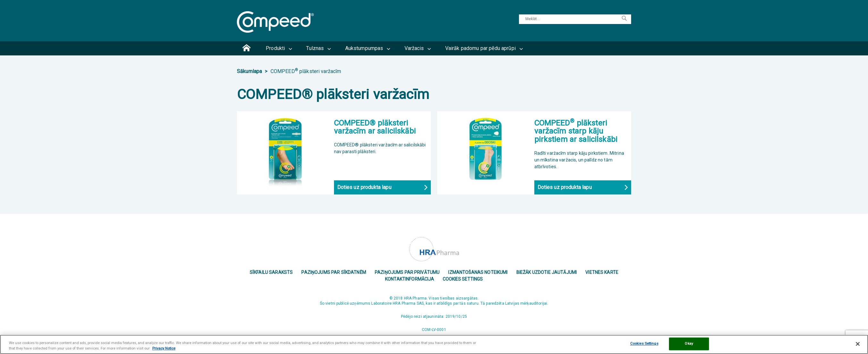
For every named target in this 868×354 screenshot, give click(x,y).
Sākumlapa (250, 71)
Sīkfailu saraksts (271, 272)
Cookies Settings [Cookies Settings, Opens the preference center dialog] (644, 344)
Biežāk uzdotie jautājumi (547, 272)
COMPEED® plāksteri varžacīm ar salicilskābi (375, 127)
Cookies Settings (463, 279)
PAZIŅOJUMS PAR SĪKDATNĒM (334, 272)
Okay (689, 344)
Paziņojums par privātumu (407, 272)
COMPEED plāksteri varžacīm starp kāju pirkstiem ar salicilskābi (576, 131)
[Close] (858, 344)
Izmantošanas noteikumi (478, 272)
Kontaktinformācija (410, 279)
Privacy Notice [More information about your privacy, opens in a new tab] (164, 348)
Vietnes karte (602, 272)
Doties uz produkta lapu (364, 187)
